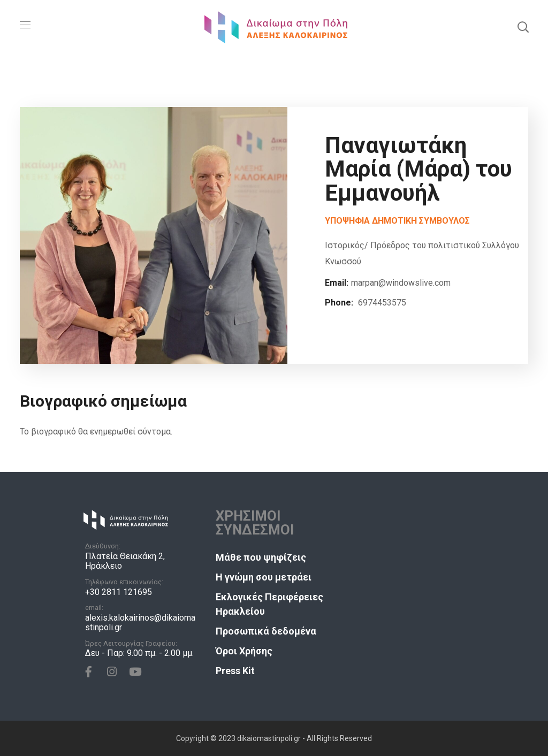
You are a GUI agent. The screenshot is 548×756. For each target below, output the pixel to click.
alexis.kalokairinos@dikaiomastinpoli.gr (140, 623)
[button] (523, 27)
